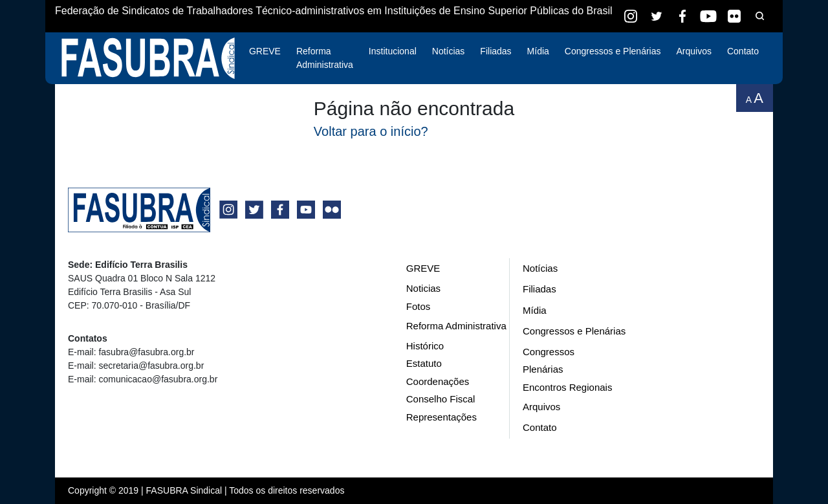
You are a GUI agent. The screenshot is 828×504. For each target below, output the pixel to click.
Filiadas (496, 51)
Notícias (449, 51)
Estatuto (424, 363)
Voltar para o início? (371, 131)
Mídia (538, 51)
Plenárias (543, 369)
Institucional (393, 51)
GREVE (265, 51)
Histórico (425, 346)
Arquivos (693, 51)
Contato (743, 51)
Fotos (419, 306)
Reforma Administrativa (325, 58)
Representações (441, 417)
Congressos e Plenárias (613, 51)
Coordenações (438, 381)
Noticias (423, 288)
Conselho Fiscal (441, 399)
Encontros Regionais (567, 387)
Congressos (549, 352)
